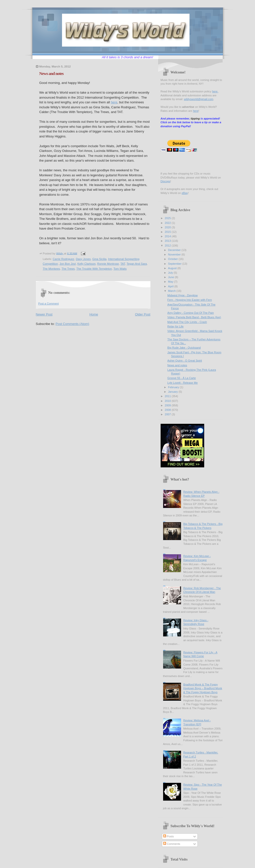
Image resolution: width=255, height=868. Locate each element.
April (171, 286)
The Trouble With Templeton (94, 269)
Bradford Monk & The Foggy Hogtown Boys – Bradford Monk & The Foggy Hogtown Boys (203, 688)
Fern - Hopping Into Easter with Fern (190, 300)
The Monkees (51, 269)
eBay (185, 193)
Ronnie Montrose (108, 264)
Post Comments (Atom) (72, 324)
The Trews (68, 269)
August (173, 268)
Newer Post (44, 314)
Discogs (165, 181)
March (172, 291)
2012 (168, 246)
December (175, 250)
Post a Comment (49, 304)
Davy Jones (83, 259)
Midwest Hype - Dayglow (183, 295)
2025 (168, 218)
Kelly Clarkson (87, 264)
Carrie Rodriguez (64, 259)
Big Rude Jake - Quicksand (184, 348)
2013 (168, 241)
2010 (168, 401)
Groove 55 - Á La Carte (182, 378)
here (114, 102)
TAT (123, 264)
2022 (168, 223)
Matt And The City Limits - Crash (187, 322)
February (174, 387)
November (175, 254)
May (171, 282)
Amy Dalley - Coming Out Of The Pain (191, 313)
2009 (168, 405)
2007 (168, 414)
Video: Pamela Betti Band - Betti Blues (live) (194, 317)
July (171, 273)
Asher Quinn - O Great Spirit (185, 361)
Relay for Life (175, 326)
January (173, 392)
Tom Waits (120, 269)
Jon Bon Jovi (68, 264)
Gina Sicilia (99, 259)
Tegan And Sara (137, 264)
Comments (172, 844)
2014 (168, 236)
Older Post (143, 314)
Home (94, 314)
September (175, 264)
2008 (168, 410)
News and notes (177, 365)
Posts (168, 836)
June (171, 277)
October (173, 259)
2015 (168, 232)
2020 (168, 227)
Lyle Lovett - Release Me (183, 383)
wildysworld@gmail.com (198, 99)
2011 (168, 396)
